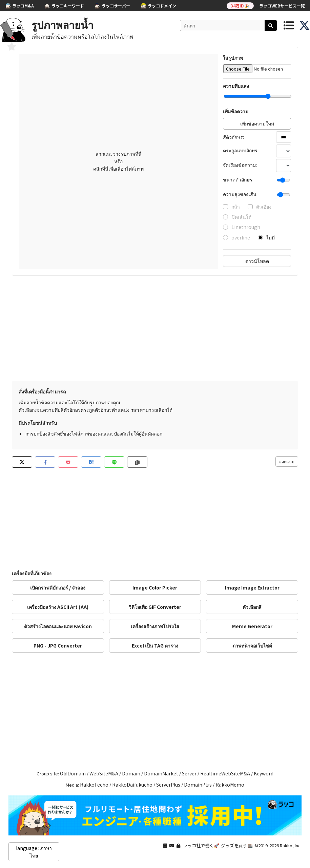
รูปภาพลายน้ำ (63, 24)
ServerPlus (168, 785)
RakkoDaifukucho (132, 785)
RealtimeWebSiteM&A (225, 773)
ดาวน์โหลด (257, 261)
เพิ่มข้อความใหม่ (257, 123)
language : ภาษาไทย (34, 852)
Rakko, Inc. (291, 845)
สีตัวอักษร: (233, 137)
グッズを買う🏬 (237, 845)
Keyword (264, 773)
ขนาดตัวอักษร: (238, 179)
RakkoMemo (230, 785)
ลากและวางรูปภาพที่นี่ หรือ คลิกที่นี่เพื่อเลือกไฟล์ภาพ (118, 161)
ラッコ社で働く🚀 (201, 845)
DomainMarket (161, 773)
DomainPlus (198, 785)
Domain (131, 773)
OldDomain (73, 773)
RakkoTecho (94, 785)
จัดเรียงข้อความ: (240, 165)
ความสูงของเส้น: (240, 194)
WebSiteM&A (104, 773)
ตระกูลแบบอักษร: (241, 150)
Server (189, 773)
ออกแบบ (287, 461)
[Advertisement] (155, 330)
